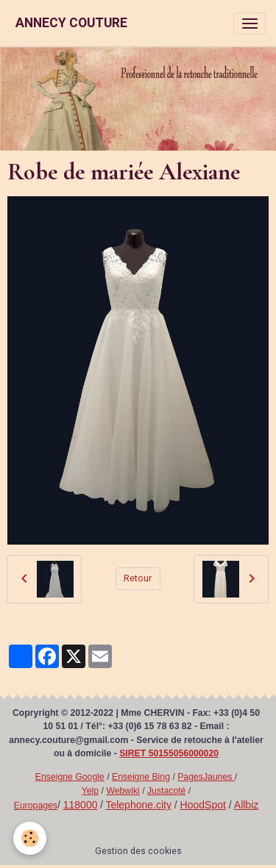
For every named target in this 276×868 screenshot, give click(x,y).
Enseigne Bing (141, 777)
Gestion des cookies (138, 851)
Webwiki (123, 791)
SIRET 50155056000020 (169, 753)
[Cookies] (30, 838)
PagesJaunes (206, 777)
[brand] (71, 23)
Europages (36, 806)
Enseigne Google (70, 777)
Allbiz (246, 805)
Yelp (90, 791)
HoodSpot (203, 805)
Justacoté (166, 791)
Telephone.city (138, 805)
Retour (138, 578)
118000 (81, 805)
